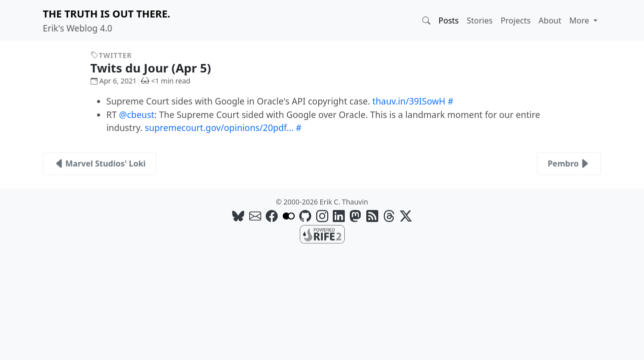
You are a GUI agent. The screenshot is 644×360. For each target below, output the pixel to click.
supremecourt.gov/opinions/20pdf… (219, 127)
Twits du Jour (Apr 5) (158, 68)
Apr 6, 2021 (114, 81)
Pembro (569, 163)
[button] (426, 20)
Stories (480, 20)
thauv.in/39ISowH (409, 101)
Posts (448, 20)
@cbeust (137, 114)
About (550, 20)
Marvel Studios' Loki (100, 163)
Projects (515, 20)
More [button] (580, 20)
